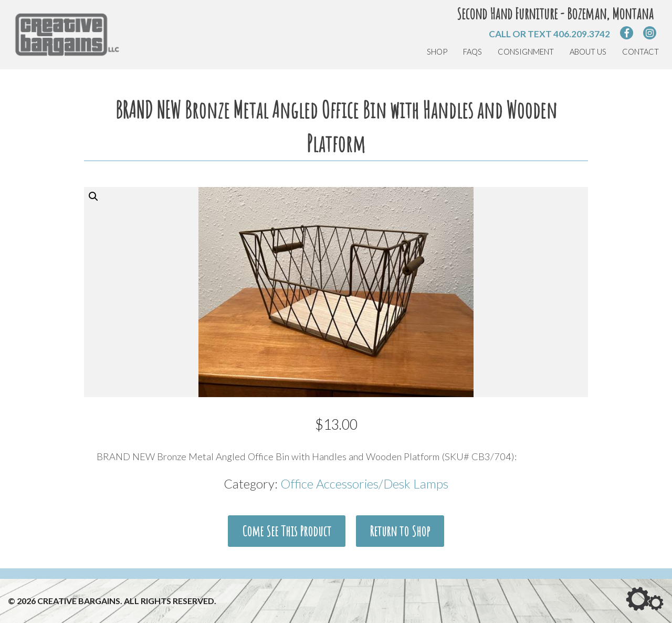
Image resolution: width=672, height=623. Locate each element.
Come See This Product (287, 531)
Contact (640, 52)
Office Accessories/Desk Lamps (364, 484)
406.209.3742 (582, 34)
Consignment (526, 52)
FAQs (472, 52)
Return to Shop (400, 531)
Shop (437, 52)
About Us (588, 52)
